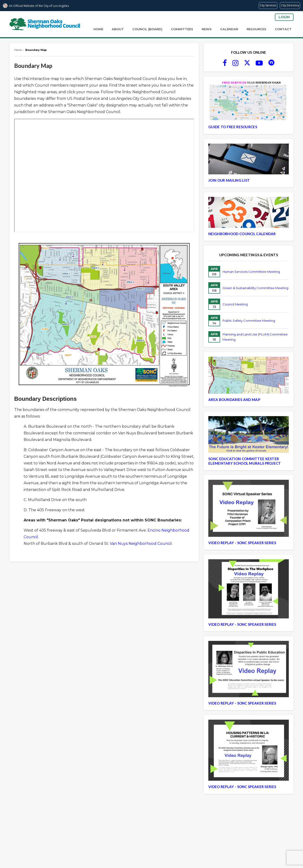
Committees (182, 29)
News (207, 29)
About (118, 29)
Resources (256, 29)
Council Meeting (235, 304)
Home (98, 29)
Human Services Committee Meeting (251, 272)
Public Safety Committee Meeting (249, 321)
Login (284, 17)
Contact (283, 29)
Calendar (229, 29)
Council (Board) (147, 29)
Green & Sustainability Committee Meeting (255, 288)
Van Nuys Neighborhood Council (141, 544)
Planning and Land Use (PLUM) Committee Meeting (255, 337)
